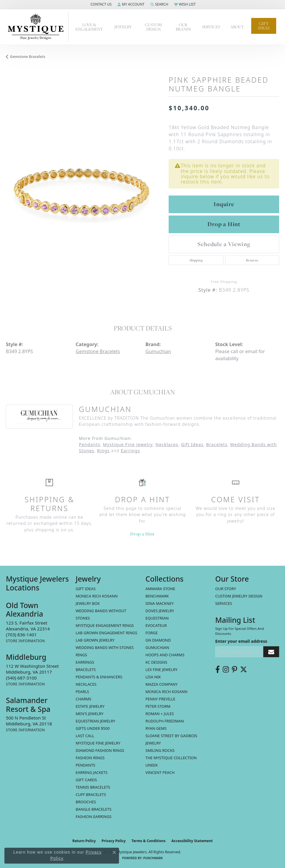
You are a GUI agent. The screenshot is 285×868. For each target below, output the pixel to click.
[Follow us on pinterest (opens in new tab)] (234, 670)
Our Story (226, 589)
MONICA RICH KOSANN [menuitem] (97, 596)
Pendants (89, 444)
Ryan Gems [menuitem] (156, 728)
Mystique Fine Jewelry (128, 444)
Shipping (196, 260)
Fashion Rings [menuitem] (90, 758)
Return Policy (84, 841)
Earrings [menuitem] (85, 662)
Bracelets (217, 444)
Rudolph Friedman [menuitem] (165, 721)
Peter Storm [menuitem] (158, 706)
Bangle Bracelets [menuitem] (94, 809)
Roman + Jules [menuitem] (160, 714)
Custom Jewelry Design (239, 596)
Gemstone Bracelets (28, 57)
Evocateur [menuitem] (156, 625)
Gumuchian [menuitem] (157, 647)
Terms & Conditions (149, 841)
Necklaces (167, 444)
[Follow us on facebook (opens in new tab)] (218, 670)
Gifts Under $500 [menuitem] (93, 728)
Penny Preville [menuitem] (160, 699)
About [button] (237, 27)
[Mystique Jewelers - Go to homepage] (37, 27)
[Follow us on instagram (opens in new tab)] (226, 670)
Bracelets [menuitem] (86, 670)
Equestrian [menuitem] (157, 618)
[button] (100, 4)
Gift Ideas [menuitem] (86, 589)
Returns (252, 260)
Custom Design (153, 27)
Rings (103, 451)
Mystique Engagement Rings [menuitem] (105, 625)
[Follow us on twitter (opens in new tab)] (244, 670)
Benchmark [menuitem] (157, 596)
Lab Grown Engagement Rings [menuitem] (107, 633)
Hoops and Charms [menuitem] (165, 655)
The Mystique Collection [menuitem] (171, 758)
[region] (84, 187)
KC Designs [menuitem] (156, 662)
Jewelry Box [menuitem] (88, 603)
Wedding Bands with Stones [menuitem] (105, 647)
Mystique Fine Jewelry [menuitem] (98, 743)
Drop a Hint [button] (224, 224)
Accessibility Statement (192, 841)
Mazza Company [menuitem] (161, 684)
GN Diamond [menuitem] (158, 640)
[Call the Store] (21, 635)
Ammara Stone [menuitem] (160, 589)
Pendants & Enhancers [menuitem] (99, 677)
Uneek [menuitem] (152, 765)
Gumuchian (158, 351)
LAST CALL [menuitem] (85, 736)
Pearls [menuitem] (82, 692)
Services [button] (211, 27)
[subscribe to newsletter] (271, 652)
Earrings (130, 451)
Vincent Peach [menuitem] (160, 772)
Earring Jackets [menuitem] (92, 772)
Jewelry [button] (123, 27)
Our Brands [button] (183, 27)
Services (224, 603)
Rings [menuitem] (82, 655)
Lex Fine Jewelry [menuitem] (161, 670)
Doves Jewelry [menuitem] (160, 611)
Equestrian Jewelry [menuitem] (96, 721)
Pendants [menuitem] (86, 765)
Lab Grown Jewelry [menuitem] (95, 640)
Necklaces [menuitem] (86, 684)
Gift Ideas (264, 26)
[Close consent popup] (114, 852)
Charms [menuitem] (84, 699)
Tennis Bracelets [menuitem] (93, 787)
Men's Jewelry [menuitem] (90, 714)
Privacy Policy (114, 841)
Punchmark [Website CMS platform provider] (153, 858)
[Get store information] (25, 641)
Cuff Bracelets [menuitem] (91, 794)
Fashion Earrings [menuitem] (94, 817)
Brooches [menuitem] (86, 802)
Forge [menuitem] (152, 633)
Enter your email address (241, 641)
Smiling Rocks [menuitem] (160, 750)
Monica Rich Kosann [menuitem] (166, 692)
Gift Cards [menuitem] (86, 780)
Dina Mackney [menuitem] (160, 603)
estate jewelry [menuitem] (90, 706)
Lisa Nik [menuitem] (153, 677)
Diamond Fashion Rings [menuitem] (100, 750)
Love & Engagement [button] (89, 27)
